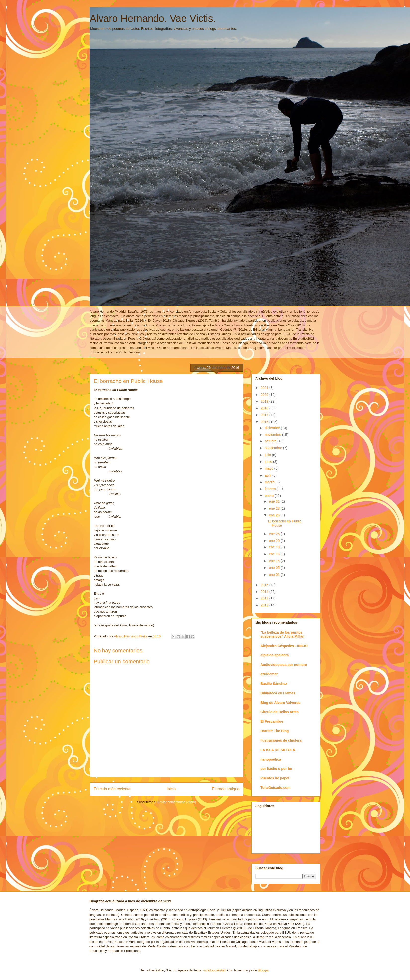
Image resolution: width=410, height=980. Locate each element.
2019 (265, 401)
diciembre (273, 428)
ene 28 (275, 508)
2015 (265, 585)
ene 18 (275, 547)
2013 (265, 598)
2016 (265, 422)
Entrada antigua (226, 789)
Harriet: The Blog (275, 731)
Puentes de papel (275, 778)
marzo (270, 482)
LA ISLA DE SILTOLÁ (278, 750)
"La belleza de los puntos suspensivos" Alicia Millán (282, 634)
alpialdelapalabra (275, 655)
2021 (265, 388)
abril (268, 475)
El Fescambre (272, 721)
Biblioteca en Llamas (278, 693)
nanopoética (271, 759)
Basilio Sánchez (274, 684)
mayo (269, 468)
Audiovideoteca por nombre (284, 665)
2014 (265, 592)
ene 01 (275, 575)
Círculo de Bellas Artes (280, 712)
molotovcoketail (214, 970)
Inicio (171, 789)
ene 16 (275, 554)
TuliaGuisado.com (275, 788)
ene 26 (275, 515)
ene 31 (275, 501)
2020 (265, 395)
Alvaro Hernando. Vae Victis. (153, 18)
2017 (265, 415)
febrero (271, 489)
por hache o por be (276, 769)
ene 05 (275, 568)
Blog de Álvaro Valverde (280, 703)
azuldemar (269, 674)
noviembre (273, 435)
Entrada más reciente (112, 789)
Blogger (263, 970)
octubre (271, 441)
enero (270, 496)
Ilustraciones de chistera (281, 740)
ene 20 (275, 541)
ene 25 (275, 534)
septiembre (274, 448)
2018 (265, 408)
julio (268, 455)
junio (269, 462)
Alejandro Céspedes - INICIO (284, 646)
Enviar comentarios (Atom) (177, 802)
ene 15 (275, 561)
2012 (265, 605)
